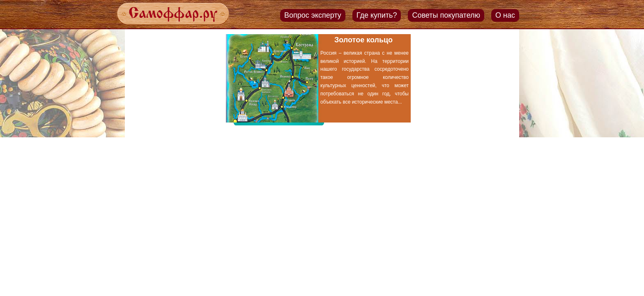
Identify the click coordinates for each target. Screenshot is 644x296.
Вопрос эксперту (313, 15)
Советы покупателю (446, 15)
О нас (505, 15)
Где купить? (377, 15)
